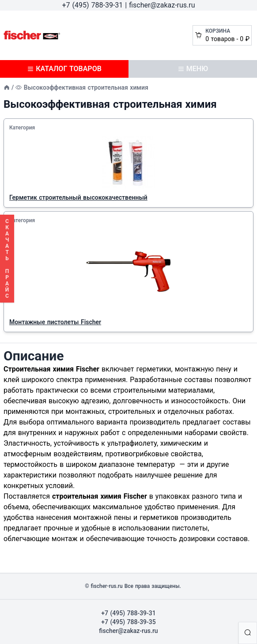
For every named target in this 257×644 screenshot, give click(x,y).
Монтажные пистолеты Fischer (55, 322)
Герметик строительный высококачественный (78, 197)
